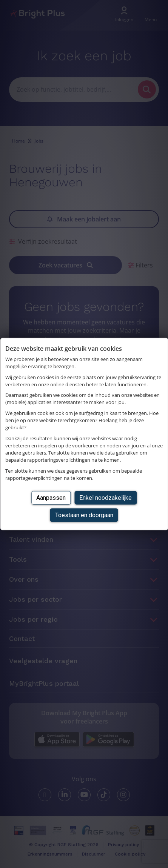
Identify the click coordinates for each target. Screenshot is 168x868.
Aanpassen (51, 497)
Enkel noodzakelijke (106, 497)
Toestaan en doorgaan (84, 515)
